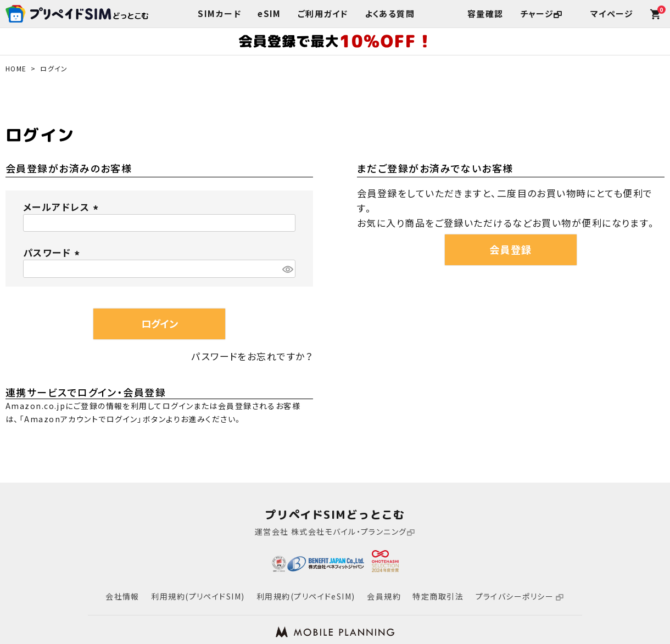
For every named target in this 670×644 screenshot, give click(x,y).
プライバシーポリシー (520, 596)
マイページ (612, 14)
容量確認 (485, 14)
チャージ (541, 14)
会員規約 (384, 596)
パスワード (53, 252)
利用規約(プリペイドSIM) (198, 596)
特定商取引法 (438, 596)
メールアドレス (63, 207)
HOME (16, 69)
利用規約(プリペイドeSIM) (306, 596)
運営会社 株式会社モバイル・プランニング (335, 531)
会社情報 (122, 596)
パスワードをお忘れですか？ (252, 356)
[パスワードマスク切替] (287, 269)
